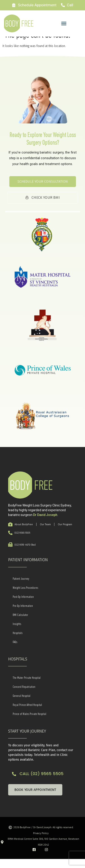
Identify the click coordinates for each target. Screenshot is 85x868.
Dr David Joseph (45, 524)
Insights (17, 633)
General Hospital (22, 705)
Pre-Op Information (23, 615)
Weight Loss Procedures (25, 597)
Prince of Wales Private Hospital (29, 723)
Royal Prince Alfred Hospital (27, 714)
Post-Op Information (23, 606)
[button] (64, 24)
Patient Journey (21, 588)
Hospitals (18, 642)
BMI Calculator (20, 624)
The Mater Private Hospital (27, 687)
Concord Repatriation (24, 696)
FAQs (15, 651)
